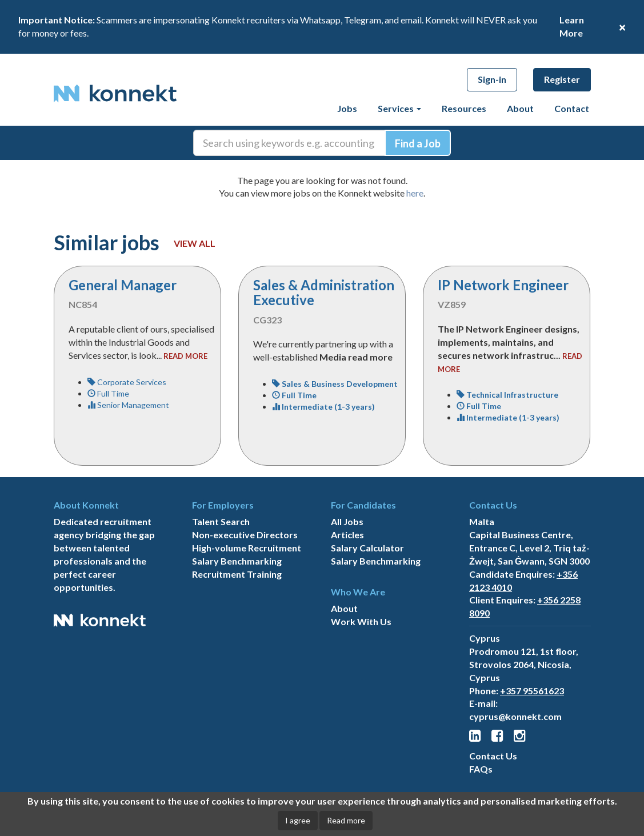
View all (195, 243)
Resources (464, 108)
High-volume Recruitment (247, 548)
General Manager (123, 285)
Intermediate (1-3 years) (323, 407)
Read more (346, 820)
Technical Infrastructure (507, 395)
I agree (298, 820)
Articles (347, 535)
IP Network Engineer (503, 285)
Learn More (572, 26)
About (520, 108)
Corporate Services (127, 382)
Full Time (108, 393)
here (415, 193)
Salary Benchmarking (237, 561)
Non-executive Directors (245, 535)
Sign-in (492, 79)
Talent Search (221, 521)
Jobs (347, 108)
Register (562, 79)
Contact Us (493, 756)
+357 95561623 (532, 691)
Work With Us (361, 621)
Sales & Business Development (335, 384)
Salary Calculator (367, 548)
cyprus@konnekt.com (515, 716)
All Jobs (347, 521)
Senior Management (128, 405)
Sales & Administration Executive (324, 292)
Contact (572, 108)
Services (399, 108)
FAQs (481, 769)
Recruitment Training (237, 574)
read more (185, 356)
